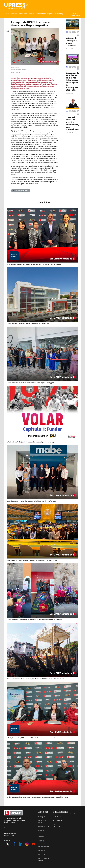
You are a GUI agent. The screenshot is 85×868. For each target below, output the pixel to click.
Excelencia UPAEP (43, 827)
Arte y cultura (42, 855)
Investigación (42, 817)
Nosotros (72, 813)
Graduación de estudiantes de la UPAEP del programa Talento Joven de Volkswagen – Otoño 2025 (72, 81)
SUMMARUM (57, 817)
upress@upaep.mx (10, 834)
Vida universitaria (43, 847)
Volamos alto (42, 851)
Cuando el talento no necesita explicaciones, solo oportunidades (73, 123)
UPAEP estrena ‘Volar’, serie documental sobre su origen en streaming (38, 14)
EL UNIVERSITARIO (59, 821)
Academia (41, 837)
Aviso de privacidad (9, 828)
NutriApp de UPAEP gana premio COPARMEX (71, 42)
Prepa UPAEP (20, 191)
